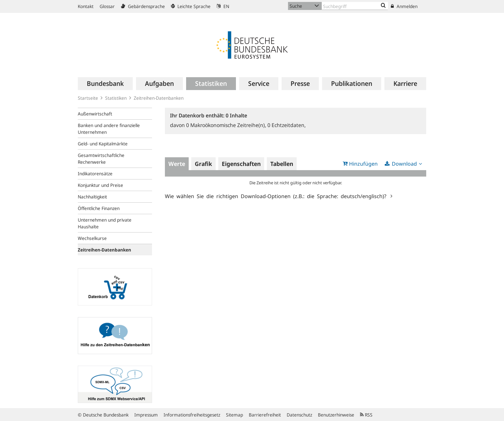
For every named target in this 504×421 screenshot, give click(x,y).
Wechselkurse (92, 238)
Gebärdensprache (143, 6)
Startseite (88, 98)
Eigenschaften (241, 164)
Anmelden (404, 6)
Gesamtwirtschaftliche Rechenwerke (101, 159)
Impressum (146, 415)
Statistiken (116, 98)
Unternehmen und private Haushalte (105, 223)
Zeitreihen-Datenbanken (159, 98)
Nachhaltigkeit (92, 197)
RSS (366, 415)
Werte (177, 164)
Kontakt (86, 6)
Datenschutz (299, 415)
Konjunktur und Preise (100, 185)
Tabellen (282, 164)
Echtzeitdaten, (287, 125)
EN (223, 6)
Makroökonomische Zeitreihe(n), (227, 125)
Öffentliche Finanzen (99, 208)
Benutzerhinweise (336, 415)
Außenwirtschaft (95, 114)
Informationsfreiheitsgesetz (192, 415)
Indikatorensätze (95, 174)
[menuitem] (105, 84)
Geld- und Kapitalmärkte (103, 144)
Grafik (203, 164)
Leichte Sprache (191, 6)
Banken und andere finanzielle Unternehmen (109, 129)
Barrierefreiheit (265, 415)
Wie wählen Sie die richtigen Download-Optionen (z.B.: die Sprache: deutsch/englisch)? (277, 196)
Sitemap (234, 415)
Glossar (107, 6)
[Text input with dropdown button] (355, 6)
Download (404, 164)
